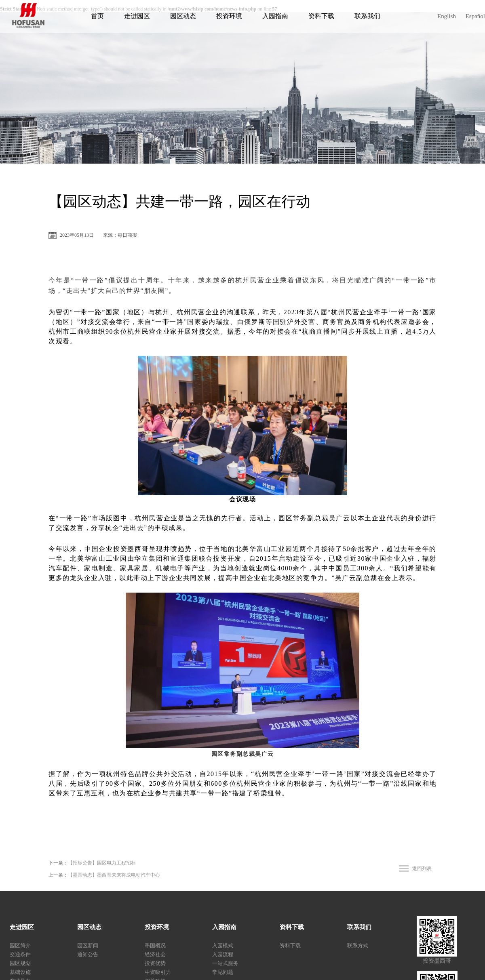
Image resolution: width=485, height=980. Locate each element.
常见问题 (223, 972)
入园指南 (275, 16)
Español (475, 16)
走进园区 (137, 16)
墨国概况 (155, 945)
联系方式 (358, 945)
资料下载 (321, 16)
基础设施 (20, 972)
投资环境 (229, 16)
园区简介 (20, 945)
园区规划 (20, 963)
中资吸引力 (158, 972)
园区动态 (183, 16)
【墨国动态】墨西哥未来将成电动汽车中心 (114, 875)
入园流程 (223, 954)
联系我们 (367, 16)
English (447, 16)
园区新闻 (88, 945)
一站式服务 (225, 963)
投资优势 (155, 963)
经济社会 (155, 954)
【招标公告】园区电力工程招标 (102, 863)
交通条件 (20, 954)
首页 (97, 16)
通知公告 (88, 954)
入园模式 (223, 945)
